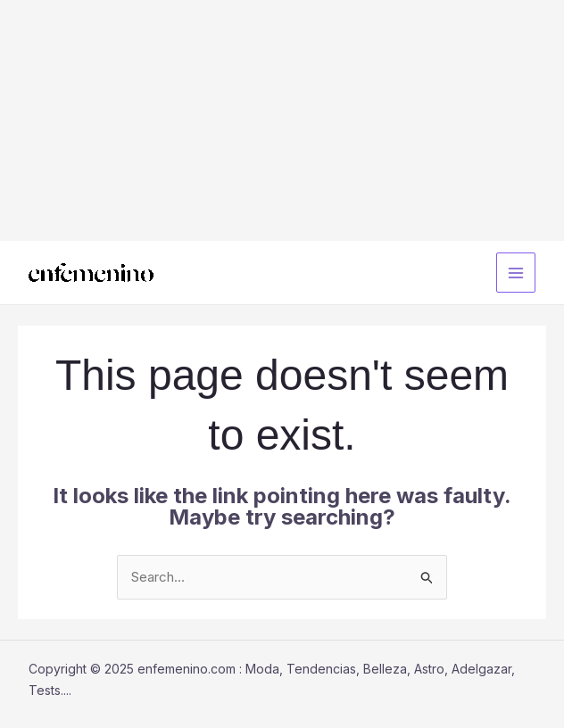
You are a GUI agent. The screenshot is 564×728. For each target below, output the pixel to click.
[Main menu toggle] (516, 273)
